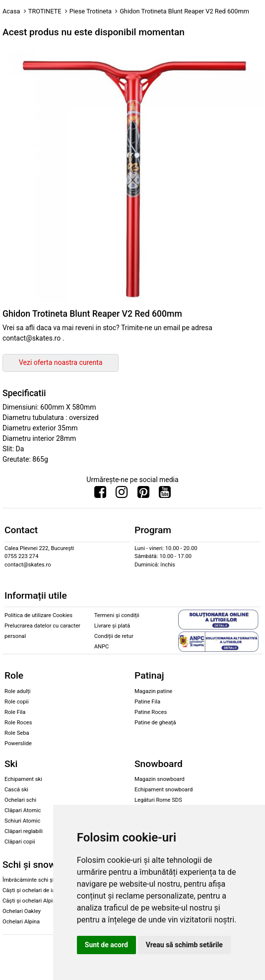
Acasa (11, 11)
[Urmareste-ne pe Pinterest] (143, 494)
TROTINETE (45, 11)
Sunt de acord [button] (106, 945)
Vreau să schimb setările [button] (184, 945)
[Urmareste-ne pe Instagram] (122, 494)
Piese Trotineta (91, 11)
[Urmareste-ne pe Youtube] (165, 494)
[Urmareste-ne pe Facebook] (100, 494)
